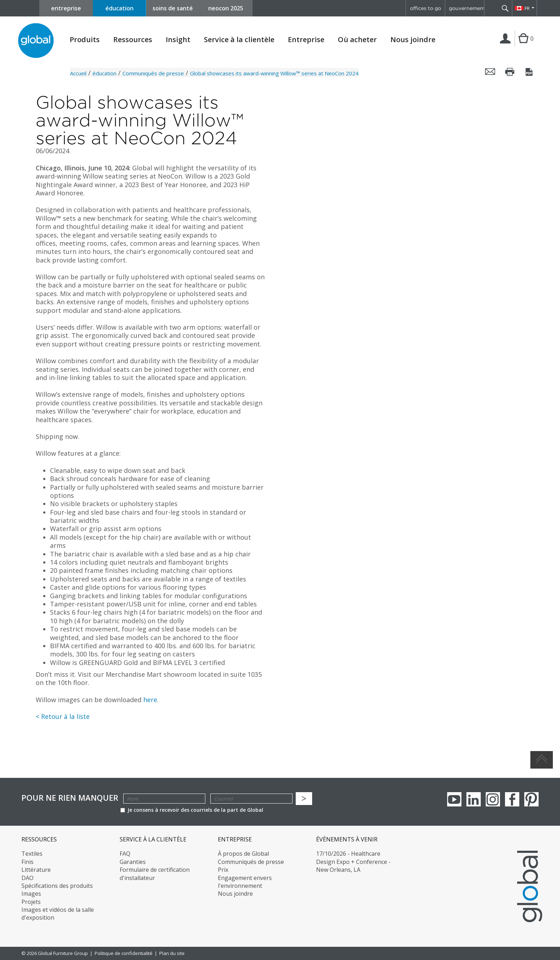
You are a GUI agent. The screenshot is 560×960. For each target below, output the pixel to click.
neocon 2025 (226, 8)
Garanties (133, 862)
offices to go (426, 8)
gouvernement (466, 8)
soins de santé (173, 8)
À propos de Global (243, 854)
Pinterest (531, 799)
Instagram (493, 799)
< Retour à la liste (63, 716)
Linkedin (474, 799)
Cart (523, 46)
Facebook (512, 799)
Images (31, 894)
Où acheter (357, 40)
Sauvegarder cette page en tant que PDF (530, 72)
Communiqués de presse (153, 73)
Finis (27, 862)
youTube (454, 799)
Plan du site (172, 953)
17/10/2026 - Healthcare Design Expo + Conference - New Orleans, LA (353, 862)
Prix (223, 870)
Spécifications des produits (57, 886)
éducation (119, 8)
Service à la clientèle (239, 40)
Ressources (133, 40)
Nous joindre (413, 39)
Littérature (36, 870)
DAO (27, 878)
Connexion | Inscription (507, 46)
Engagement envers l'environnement (245, 882)
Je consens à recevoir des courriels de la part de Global (192, 810)
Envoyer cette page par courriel (490, 72)
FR (527, 8)
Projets (31, 902)
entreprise (66, 8)
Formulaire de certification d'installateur (155, 874)
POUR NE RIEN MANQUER (70, 798)
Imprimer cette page (510, 72)
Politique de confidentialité (124, 953)
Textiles (32, 854)
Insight (178, 39)
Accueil (78, 73)
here (150, 700)
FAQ (125, 854)
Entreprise (306, 40)
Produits (85, 40)
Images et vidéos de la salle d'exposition (58, 914)
